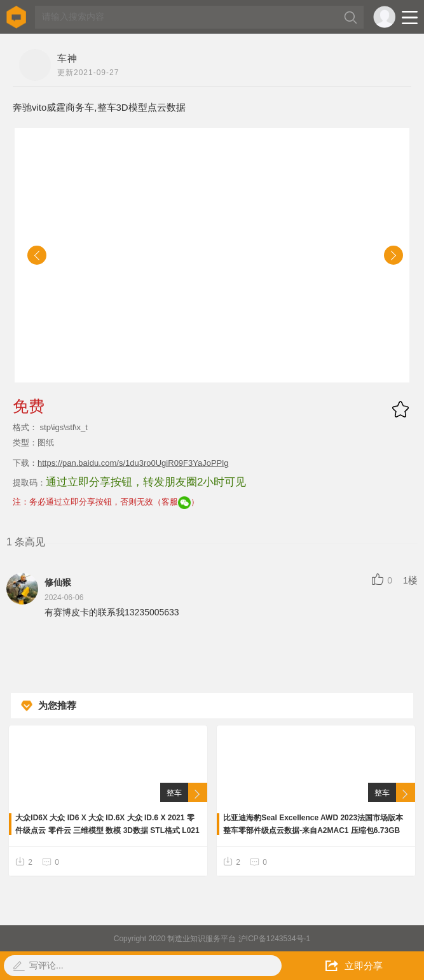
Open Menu (410, 17)
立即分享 (354, 966)
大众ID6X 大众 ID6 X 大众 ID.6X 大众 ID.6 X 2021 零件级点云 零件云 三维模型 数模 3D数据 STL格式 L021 (107, 824)
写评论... (46, 965)
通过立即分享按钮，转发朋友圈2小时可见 (146, 482)
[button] (37, 255)
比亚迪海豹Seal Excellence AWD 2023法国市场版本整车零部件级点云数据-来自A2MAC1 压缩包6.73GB (313, 824)
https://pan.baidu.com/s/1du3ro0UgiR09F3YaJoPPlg (133, 463)
